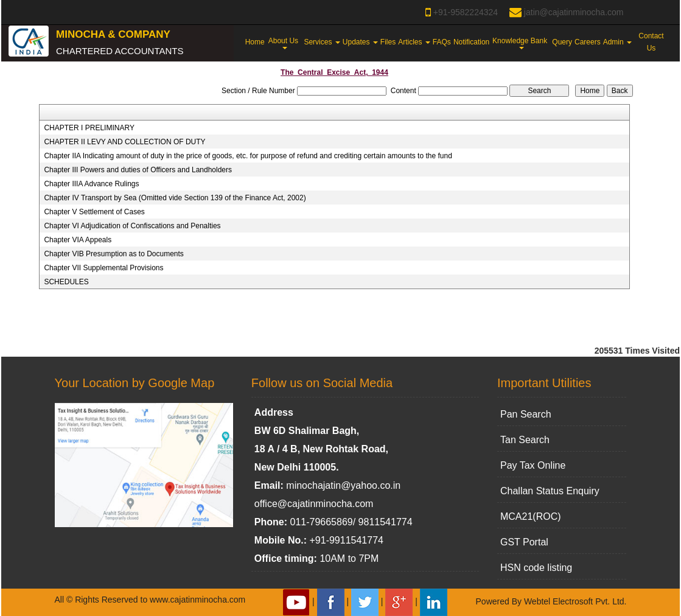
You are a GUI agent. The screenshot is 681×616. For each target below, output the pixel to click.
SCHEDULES (66, 282)
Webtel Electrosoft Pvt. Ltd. (575, 601)
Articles (414, 42)
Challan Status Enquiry (550, 491)
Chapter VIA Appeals (78, 240)
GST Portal (524, 542)
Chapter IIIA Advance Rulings (91, 184)
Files (388, 42)
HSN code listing (536, 568)
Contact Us (651, 42)
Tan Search (525, 440)
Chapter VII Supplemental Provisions (103, 268)
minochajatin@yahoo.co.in (343, 485)
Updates (360, 42)
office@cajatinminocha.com (314, 504)
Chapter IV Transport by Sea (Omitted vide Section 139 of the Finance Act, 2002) (175, 198)
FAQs (442, 42)
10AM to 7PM (349, 558)
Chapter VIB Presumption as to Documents (113, 254)
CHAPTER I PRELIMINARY (89, 128)
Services (322, 42)
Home (255, 42)
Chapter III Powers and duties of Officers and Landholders (138, 170)
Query (562, 42)
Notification (471, 42)
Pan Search (526, 414)
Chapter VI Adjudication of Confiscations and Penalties (132, 226)
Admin (617, 42)
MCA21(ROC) (531, 516)
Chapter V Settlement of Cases (94, 212)
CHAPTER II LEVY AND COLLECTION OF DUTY (124, 142)
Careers (588, 42)
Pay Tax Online (533, 465)
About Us (285, 43)
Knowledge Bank (521, 43)
